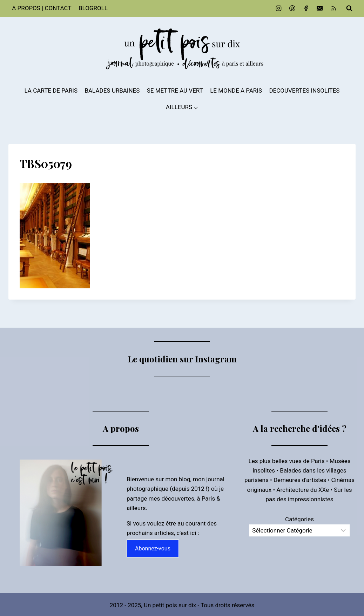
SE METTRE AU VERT (175, 91)
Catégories (299, 519)
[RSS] (333, 8)
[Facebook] (306, 8)
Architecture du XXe (303, 490)
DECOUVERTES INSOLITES (304, 91)
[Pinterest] (292, 8)
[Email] (320, 8)
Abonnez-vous (153, 548)
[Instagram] (279, 8)
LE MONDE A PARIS (236, 91)
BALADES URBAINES (112, 91)
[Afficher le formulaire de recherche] (349, 8)
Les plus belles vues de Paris (287, 461)
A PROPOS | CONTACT (42, 8)
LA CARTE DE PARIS (51, 91)
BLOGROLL (93, 8)
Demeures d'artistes (300, 480)
